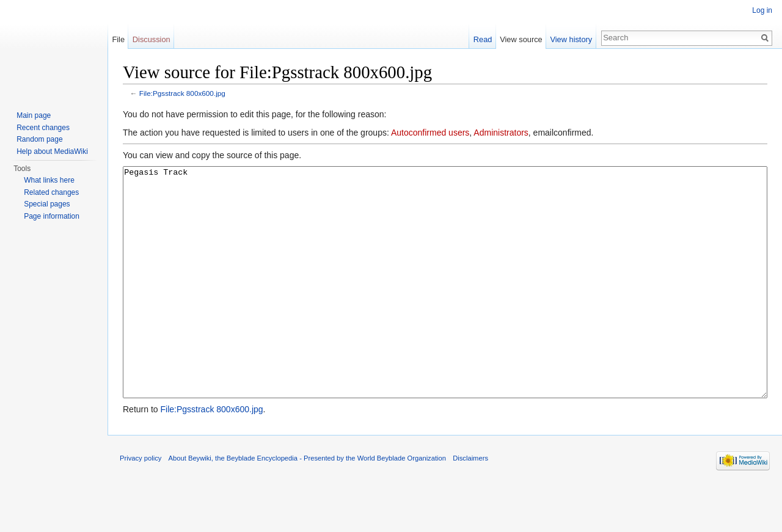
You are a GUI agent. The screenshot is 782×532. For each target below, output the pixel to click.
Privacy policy (141, 504)
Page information (52, 216)
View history (571, 39)
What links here (49, 180)
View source (521, 39)
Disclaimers (470, 504)
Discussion (152, 39)
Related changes (51, 192)
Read (483, 39)
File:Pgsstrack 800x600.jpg (182, 93)
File (118, 39)
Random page (39, 139)
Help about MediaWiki (52, 151)
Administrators (501, 133)
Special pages (47, 204)
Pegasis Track (445, 305)
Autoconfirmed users (430, 133)
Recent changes (43, 128)
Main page (34, 115)
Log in (762, 10)
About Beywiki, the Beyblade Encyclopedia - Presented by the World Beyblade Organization (307, 504)
